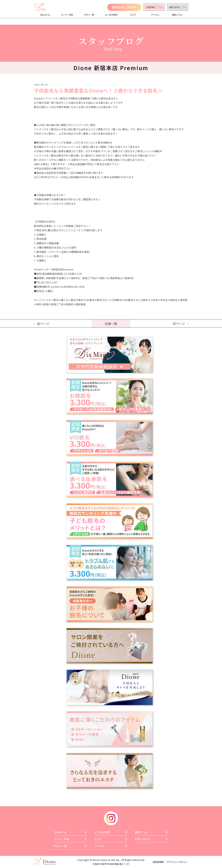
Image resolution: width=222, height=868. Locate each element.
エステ (133, 15)
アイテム (155, 15)
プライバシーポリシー (177, 862)
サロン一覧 (89, 15)
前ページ (43, 324)
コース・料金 (67, 15)
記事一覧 (111, 324)
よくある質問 (111, 15)
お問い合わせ (174, 7)
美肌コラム (177, 15)
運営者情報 (158, 862)
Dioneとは (45, 15)
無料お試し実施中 (124, 7)
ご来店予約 (150, 7)
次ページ (179, 324)
